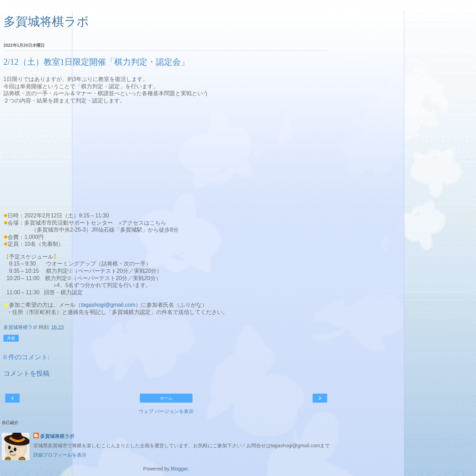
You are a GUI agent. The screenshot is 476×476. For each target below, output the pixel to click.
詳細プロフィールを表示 (60, 455)
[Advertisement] (166, 158)
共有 (11, 338)
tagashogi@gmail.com (108, 305)
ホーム (166, 398)
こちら (158, 223)
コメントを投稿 (26, 373)
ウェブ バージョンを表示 (166, 411)
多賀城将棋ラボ (46, 21)
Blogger (179, 469)
